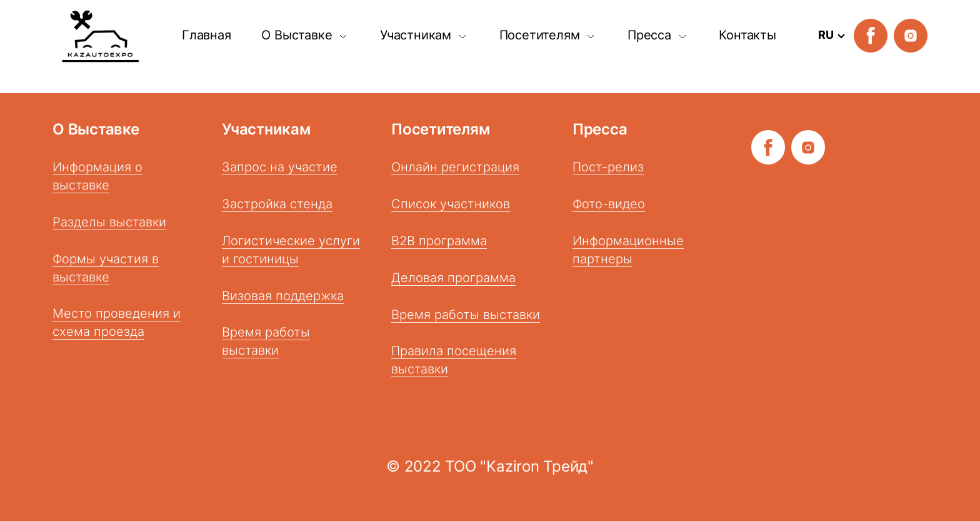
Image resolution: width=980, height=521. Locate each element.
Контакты (747, 35)
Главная (207, 35)
